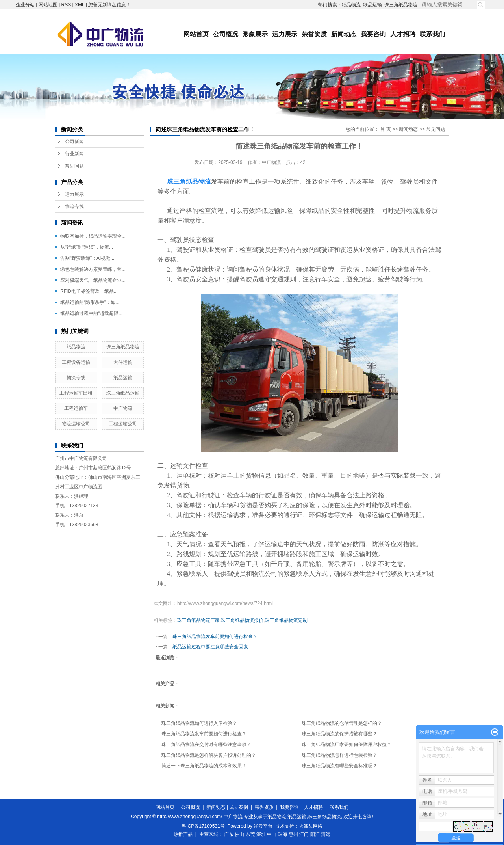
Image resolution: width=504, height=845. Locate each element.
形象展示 (255, 34)
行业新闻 (74, 154)
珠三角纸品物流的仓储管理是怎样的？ (342, 723)
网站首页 (196, 34)
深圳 (261, 834)
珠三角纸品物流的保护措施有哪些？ (339, 734)
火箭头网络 (311, 826)
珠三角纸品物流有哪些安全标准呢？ (339, 766)
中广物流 (123, 408)
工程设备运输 (76, 362)
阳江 (315, 834)
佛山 (239, 834)
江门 (304, 834)
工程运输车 (76, 408)
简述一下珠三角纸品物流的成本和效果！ (204, 766)
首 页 (385, 129)
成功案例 (239, 807)
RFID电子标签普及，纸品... (89, 291)
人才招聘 (403, 34)
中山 (272, 834)
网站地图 (48, 5)
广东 (229, 834)
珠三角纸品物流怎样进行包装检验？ (339, 755)
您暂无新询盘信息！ (109, 5)
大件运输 (123, 362)
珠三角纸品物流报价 (242, 620)
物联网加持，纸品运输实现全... (93, 236)
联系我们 (432, 34)
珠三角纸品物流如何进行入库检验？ (199, 723)
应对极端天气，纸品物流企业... (93, 280)
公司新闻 (74, 141)
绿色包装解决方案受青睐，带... (93, 269)
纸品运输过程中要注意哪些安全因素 (210, 647)
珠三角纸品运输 (123, 393)
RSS (66, 5)
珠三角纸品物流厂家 (198, 620)
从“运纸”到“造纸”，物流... (87, 247)
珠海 (283, 834)
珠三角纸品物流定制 (286, 620)
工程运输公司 (123, 424)
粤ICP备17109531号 (203, 826)
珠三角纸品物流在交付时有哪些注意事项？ (206, 744)
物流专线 (74, 207)
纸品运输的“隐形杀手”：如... (90, 302)
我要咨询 (373, 34)
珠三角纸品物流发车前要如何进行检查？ (215, 637)
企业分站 (25, 5)
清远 (326, 834)
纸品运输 (372, 5)
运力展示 (285, 34)
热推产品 (183, 834)
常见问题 (74, 166)
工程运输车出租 (76, 393)
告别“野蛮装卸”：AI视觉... (87, 258)
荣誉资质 (314, 34)
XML (80, 5)
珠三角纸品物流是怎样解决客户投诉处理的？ (209, 755)
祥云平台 (263, 826)
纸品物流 (351, 5)
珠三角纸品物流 (401, 5)
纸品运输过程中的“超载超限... (91, 313)
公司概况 (226, 34)
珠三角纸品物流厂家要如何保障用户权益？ (346, 744)
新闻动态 (344, 34)
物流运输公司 (76, 424)
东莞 (250, 834)
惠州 (293, 834)
